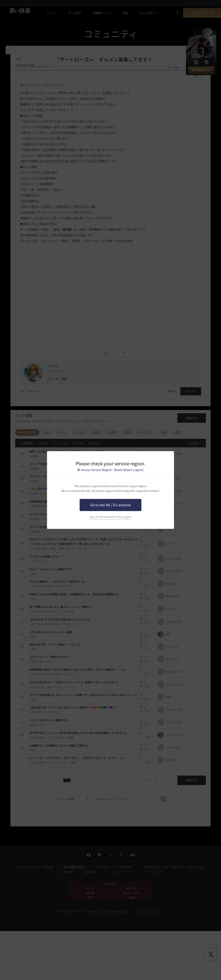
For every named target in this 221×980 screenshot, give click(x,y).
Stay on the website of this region (110, 517)
